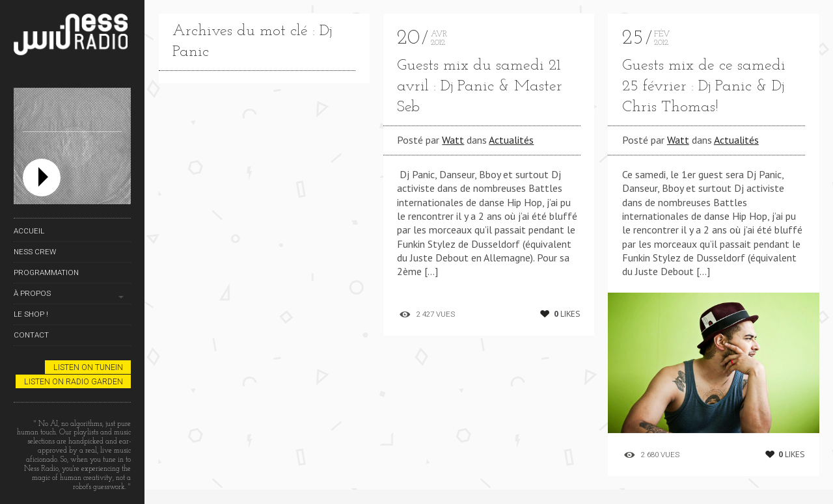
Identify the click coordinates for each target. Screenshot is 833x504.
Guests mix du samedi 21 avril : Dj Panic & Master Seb (480, 86)
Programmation (46, 272)
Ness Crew (35, 252)
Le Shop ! (31, 314)
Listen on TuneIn (88, 367)
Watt (453, 140)
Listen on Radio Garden (74, 381)
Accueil (29, 231)
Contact (31, 335)
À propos (32, 293)
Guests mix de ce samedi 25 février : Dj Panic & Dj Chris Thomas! (704, 86)
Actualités (511, 140)
